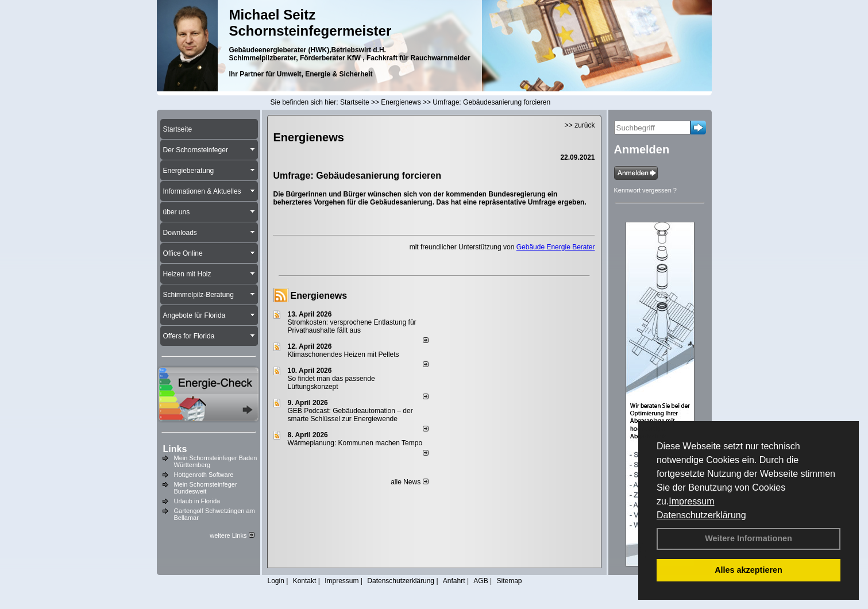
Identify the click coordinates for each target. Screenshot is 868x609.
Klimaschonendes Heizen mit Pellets (344, 354)
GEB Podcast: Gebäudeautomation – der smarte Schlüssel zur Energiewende (350, 415)
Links (175, 449)
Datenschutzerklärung (701, 515)
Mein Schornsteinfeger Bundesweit (206, 488)
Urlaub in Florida (197, 501)
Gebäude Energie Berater (556, 247)
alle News (409, 482)
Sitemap (509, 581)
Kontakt (305, 581)
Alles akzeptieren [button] (749, 570)
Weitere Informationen (749, 538)
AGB (481, 581)
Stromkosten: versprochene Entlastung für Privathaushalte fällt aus (352, 326)
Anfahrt (454, 581)
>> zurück (580, 125)
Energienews (319, 296)
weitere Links (232, 535)
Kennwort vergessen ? (645, 190)
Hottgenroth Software (204, 475)
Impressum (691, 501)
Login (276, 581)
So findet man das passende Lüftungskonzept (331, 383)
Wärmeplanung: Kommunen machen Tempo (355, 443)
